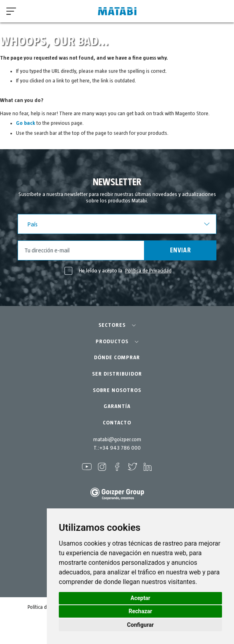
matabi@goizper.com (117, 440)
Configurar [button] (141, 625)
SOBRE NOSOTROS (117, 390)
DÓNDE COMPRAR (117, 358)
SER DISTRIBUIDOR (117, 374)
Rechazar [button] (141, 611)
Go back (26, 123)
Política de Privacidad (148, 271)
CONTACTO (117, 423)
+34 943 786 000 (120, 448)
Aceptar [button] (140, 598)
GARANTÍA (117, 406)
